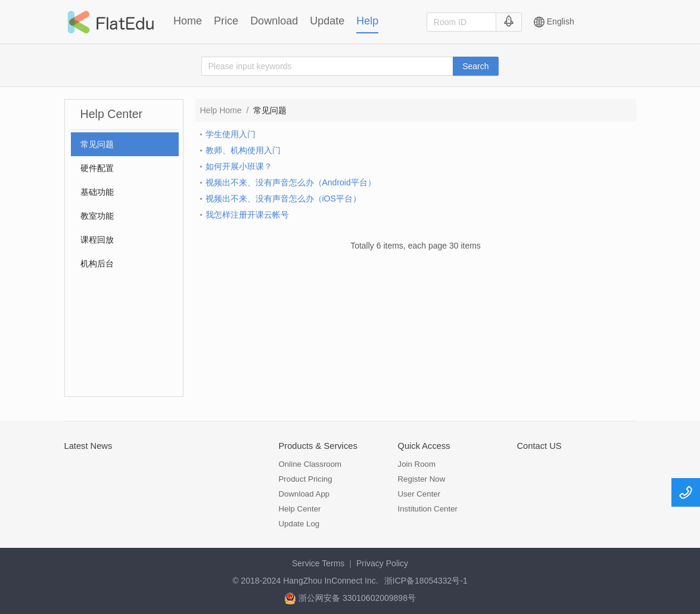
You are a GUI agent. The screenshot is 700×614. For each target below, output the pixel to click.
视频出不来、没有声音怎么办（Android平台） (291, 182)
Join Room (417, 464)
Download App (304, 494)
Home (188, 21)
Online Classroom (310, 464)
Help (367, 21)
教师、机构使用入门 (243, 150)
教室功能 (97, 216)
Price (226, 21)
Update (327, 21)
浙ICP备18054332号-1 (426, 581)
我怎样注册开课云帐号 (247, 215)
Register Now (422, 479)
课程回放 (97, 240)
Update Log (299, 524)
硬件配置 (97, 168)
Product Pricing (306, 479)
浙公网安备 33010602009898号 (350, 598)
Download (274, 21)
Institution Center (428, 509)
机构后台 (97, 263)
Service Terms (318, 563)
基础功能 (97, 192)
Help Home (221, 110)
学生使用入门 (231, 134)
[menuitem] (125, 144)
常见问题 (97, 144)
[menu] (125, 204)
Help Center (300, 509)
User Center (419, 494)
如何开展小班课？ (239, 166)
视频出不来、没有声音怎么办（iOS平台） (283, 199)
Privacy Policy (382, 563)
